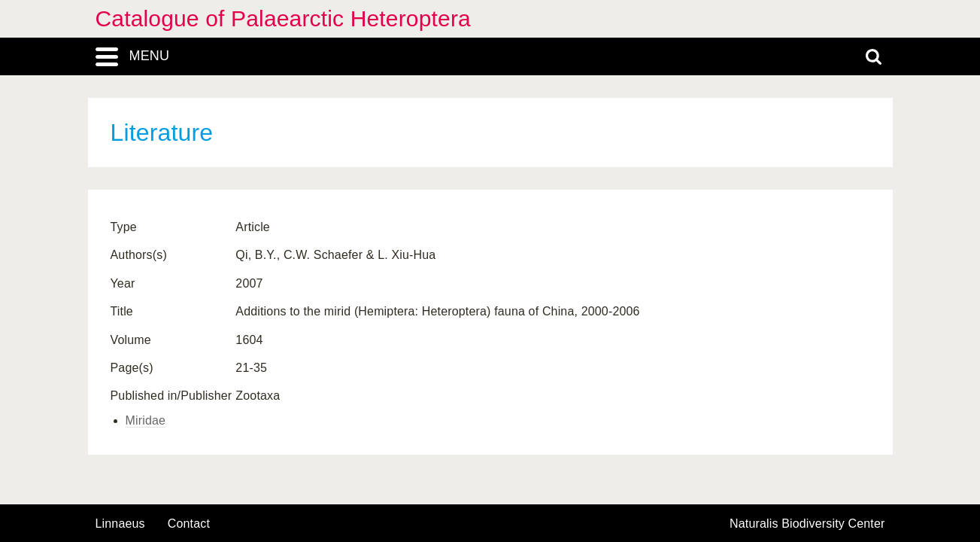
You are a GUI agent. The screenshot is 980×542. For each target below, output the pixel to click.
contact (189, 524)
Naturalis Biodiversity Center (807, 524)
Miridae (146, 420)
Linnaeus (120, 524)
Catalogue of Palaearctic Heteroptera (283, 18)
